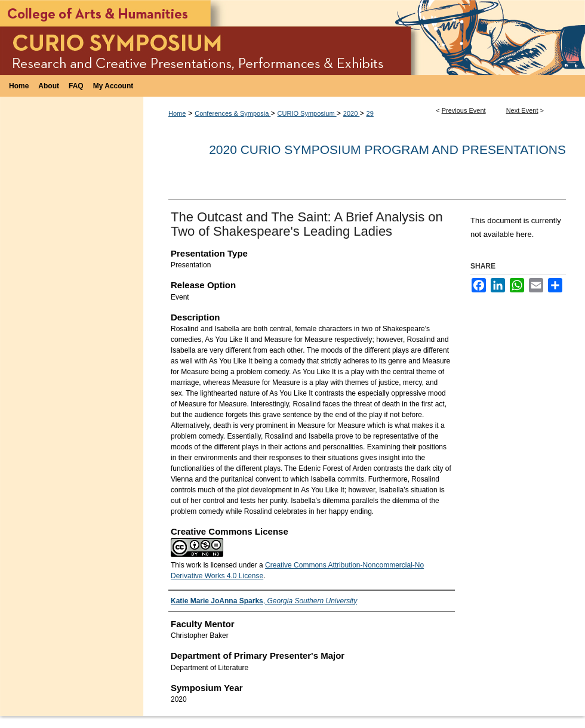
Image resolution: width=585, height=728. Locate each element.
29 (370, 113)
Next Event (522, 110)
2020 (352, 113)
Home (177, 113)
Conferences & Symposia (233, 113)
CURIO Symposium (307, 113)
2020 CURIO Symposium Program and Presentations (387, 149)
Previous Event (464, 110)
